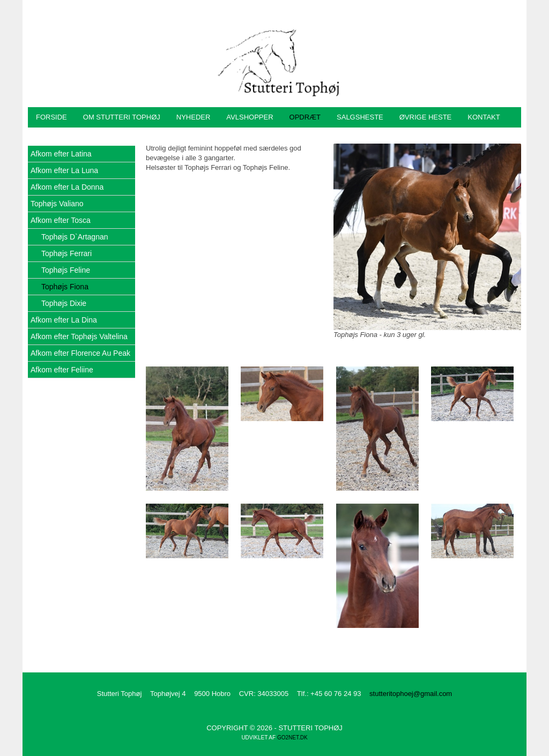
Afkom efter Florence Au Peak (80, 353)
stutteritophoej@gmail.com (411, 694)
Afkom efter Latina (61, 154)
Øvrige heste (426, 117)
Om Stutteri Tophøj (122, 117)
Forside (51, 117)
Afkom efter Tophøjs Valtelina (79, 336)
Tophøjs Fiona (65, 287)
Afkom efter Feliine (62, 370)
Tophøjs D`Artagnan (75, 237)
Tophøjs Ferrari (66, 253)
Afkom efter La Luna (64, 170)
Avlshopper (250, 117)
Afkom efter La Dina (64, 320)
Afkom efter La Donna (67, 187)
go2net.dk (292, 738)
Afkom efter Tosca (61, 220)
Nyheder (194, 117)
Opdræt (305, 117)
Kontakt (484, 117)
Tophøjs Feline (66, 270)
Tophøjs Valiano (57, 204)
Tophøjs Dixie (64, 303)
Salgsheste (360, 117)
